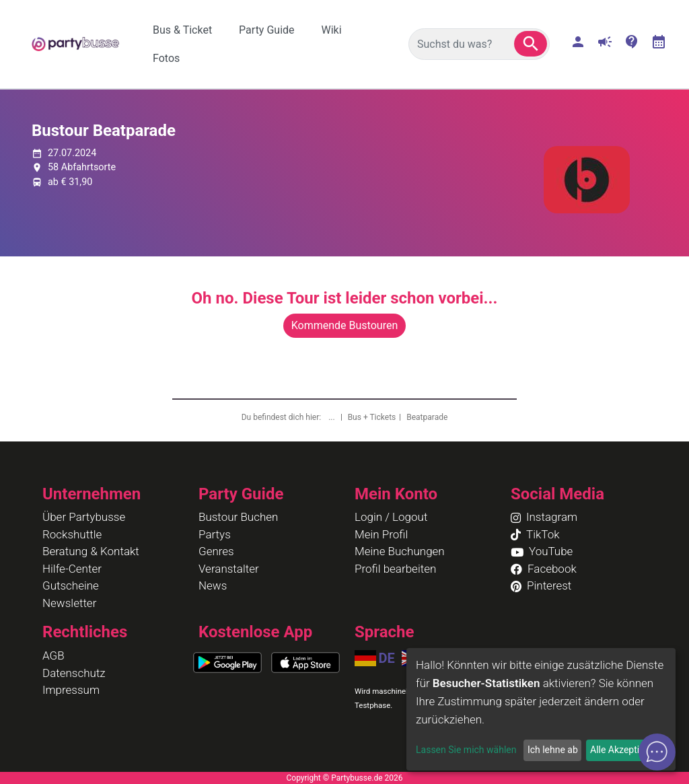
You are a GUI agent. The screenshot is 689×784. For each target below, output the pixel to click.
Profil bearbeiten (395, 569)
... (332, 417)
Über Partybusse (84, 517)
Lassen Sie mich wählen (466, 750)
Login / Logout (391, 517)
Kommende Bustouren (344, 325)
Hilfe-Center (72, 569)
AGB (53, 655)
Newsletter (69, 603)
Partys (215, 534)
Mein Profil (381, 534)
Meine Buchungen (400, 551)
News (213, 585)
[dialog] (541, 709)
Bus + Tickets (372, 417)
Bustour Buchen (238, 517)
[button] (531, 44)
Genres (216, 551)
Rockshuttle (72, 534)
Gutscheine (71, 585)
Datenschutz (74, 673)
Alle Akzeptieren (624, 750)
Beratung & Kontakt (91, 551)
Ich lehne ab (553, 750)
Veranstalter (229, 569)
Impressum (71, 690)
